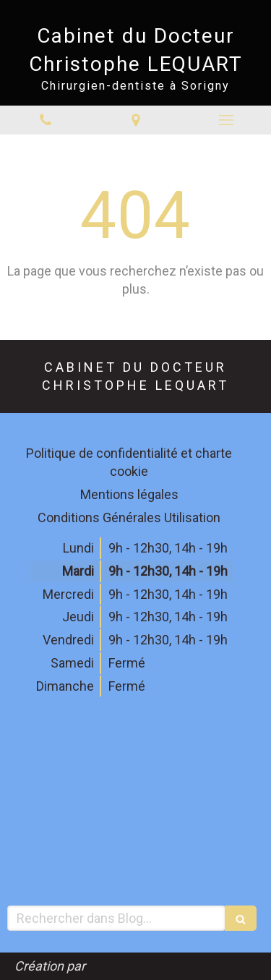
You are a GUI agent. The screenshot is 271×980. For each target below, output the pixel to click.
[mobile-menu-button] (226, 120)
